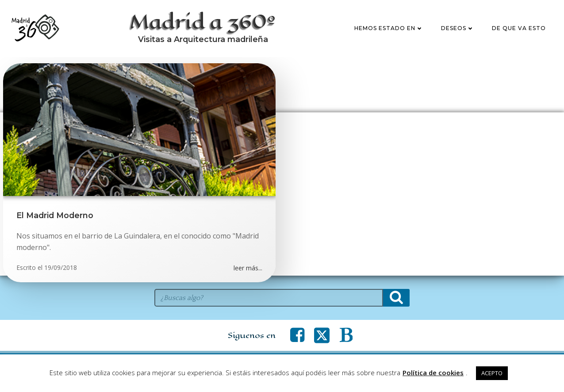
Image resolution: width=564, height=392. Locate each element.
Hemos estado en (389, 28)
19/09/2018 (61, 267)
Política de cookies (433, 373)
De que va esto (519, 28)
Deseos (458, 28)
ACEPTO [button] (492, 373)
